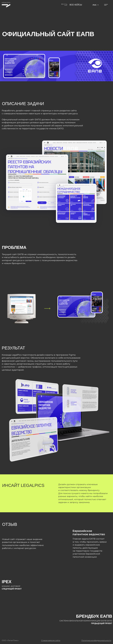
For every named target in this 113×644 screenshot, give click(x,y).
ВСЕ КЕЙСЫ (76, 5)
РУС (95, 5)
